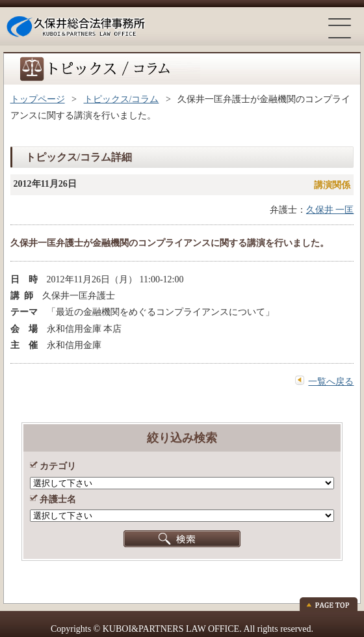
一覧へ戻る (331, 382)
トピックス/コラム (122, 99)
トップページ (38, 99)
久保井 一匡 (330, 210)
